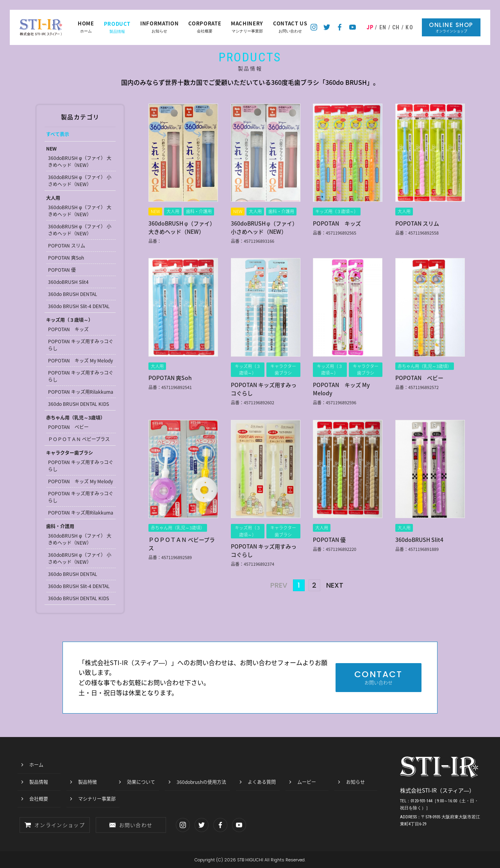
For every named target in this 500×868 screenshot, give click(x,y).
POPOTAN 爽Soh (66, 258)
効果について (141, 782)
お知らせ (159, 27)
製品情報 (117, 27)
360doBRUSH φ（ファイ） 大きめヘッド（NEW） (80, 161)
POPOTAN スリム (67, 246)
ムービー (307, 782)
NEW (51, 149)
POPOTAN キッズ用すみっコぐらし (81, 345)
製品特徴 (87, 782)
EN (383, 27)
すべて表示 (58, 134)
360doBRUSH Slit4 (68, 282)
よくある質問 (262, 782)
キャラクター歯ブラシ (70, 453)
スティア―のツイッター (327, 27)
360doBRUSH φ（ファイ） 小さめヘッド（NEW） (80, 181)
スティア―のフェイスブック (340, 27)
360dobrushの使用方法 (201, 782)
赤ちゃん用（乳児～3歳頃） (76, 418)
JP (370, 27)
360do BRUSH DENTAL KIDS (79, 404)
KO (409, 27)
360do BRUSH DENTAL (73, 294)
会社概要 (205, 27)
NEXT (335, 585)
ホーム (86, 27)
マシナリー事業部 (247, 27)
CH (396, 27)
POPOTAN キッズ (68, 329)
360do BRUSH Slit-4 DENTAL (79, 306)
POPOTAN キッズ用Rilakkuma (81, 392)
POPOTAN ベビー (68, 427)
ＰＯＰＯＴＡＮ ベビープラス (79, 439)
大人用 (53, 198)
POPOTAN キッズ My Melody (80, 360)
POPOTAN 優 (62, 270)
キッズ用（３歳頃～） (70, 320)
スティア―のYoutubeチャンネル (353, 27)
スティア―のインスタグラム (314, 27)
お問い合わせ (290, 27)
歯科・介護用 (60, 526)
